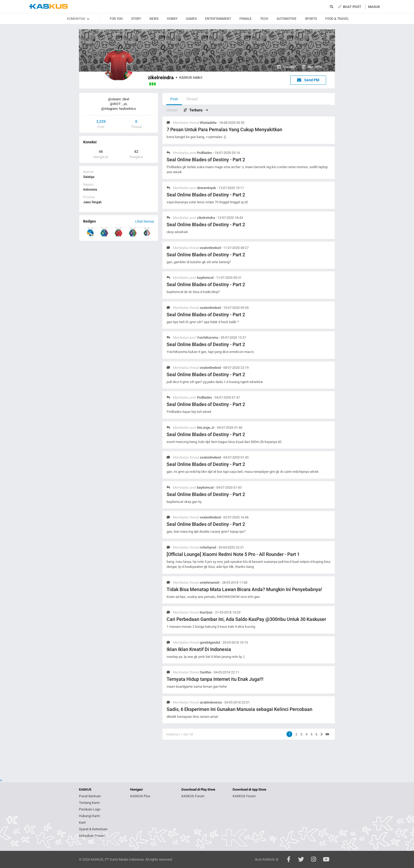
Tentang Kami (89, 803)
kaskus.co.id (48, 6)
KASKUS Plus (140, 796)
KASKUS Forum (193, 796)
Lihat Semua (145, 221)
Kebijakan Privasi (92, 836)
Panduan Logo (90, 809)
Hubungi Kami (89, 816)
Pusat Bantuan (90, 796)
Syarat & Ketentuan (93, 829)
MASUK (374, 7)
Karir (82, 822)
